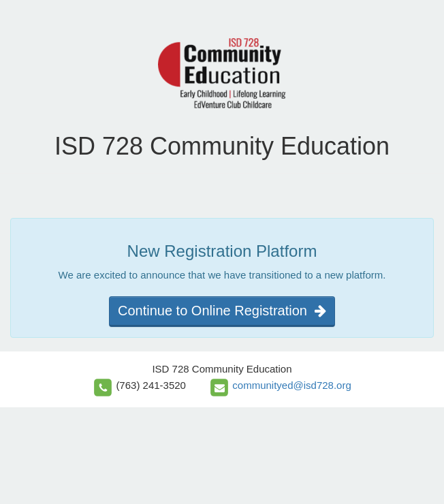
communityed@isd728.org (291, 385)
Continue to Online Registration (222, 311)
